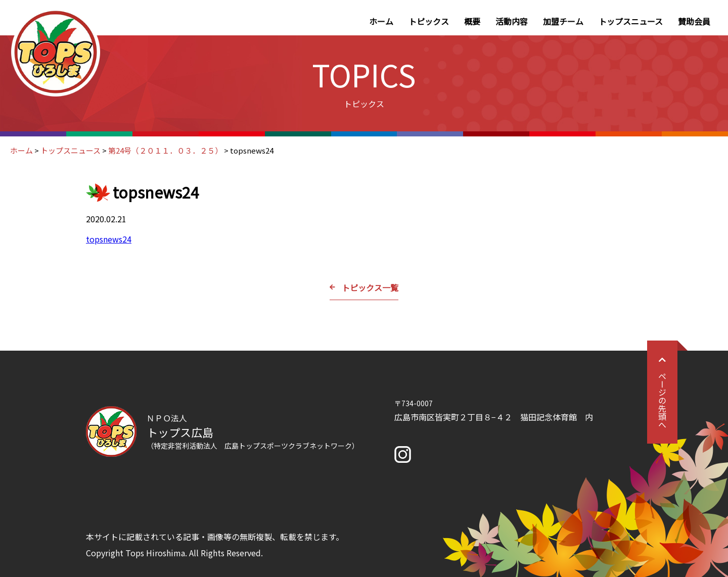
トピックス (429, 21)
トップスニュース (631, 21)
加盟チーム (563, 21)
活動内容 (512, 21)
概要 (472, 21)
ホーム (381, 21)
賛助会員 (694, 21)
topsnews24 (109, 239)
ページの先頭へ (662, 392)
